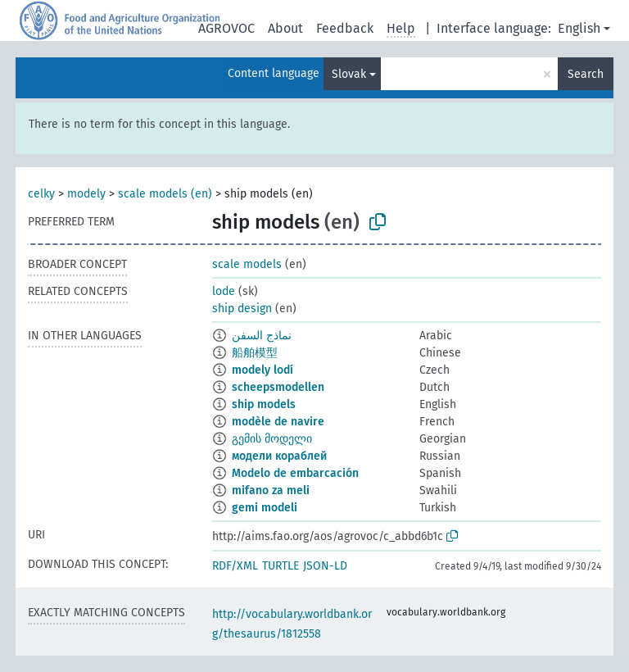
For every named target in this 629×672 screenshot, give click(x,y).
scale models (247, 264)
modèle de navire (278, 422)
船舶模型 (255, 353)
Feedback (345, 28)
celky (41, 194)
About (285, 28)
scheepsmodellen (278, 387)
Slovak (349, 74)
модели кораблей (279, 456)
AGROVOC (226, 28)
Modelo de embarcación (295, 473)
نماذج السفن (262, 336)
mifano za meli (271, 490)
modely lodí (262, 370)
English (579, 28)
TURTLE (281, 566)
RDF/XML (235, 566)
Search (586, 74)
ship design (242, 309)
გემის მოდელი (272, 439)
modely (86, 194)
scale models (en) (165, 194)
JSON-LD (325, 566)
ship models (264, 404)
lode (224, 291)
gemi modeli (265, 508)
